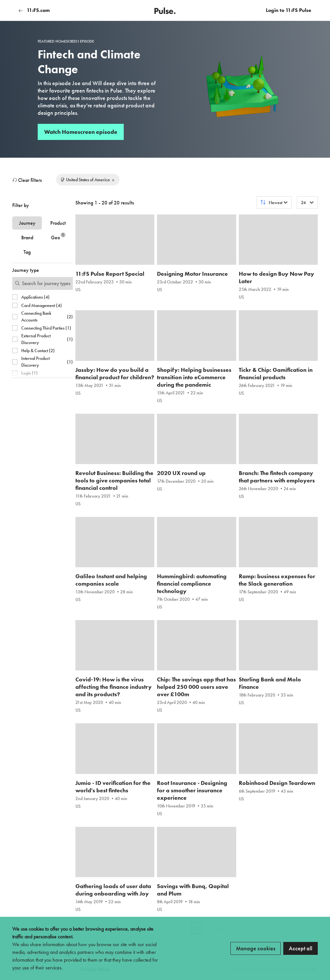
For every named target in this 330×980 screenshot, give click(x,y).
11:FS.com (34, 10)
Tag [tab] (27, 252)
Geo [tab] (58, 237)
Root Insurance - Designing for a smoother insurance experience (192, 790)
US (78, 290)
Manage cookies (256, 948)
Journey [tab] (27, 223)
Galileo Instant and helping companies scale (111, 580)
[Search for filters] (43, 283)
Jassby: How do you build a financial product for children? (115, 373)
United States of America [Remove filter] (88, 180)
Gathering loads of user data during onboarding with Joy (113, 890)
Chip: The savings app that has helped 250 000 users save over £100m (196, 687)
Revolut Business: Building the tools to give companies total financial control (114, 480)
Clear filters (27, 180)
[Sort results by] (274, 203)
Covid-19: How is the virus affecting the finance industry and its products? (114, 687)
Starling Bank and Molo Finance (270, 683)
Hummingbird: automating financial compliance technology (192, 584)
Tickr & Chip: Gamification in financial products (276, 373)
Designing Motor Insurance (192, 274)
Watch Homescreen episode (81, 132)
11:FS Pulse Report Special (110, 274)
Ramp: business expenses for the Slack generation (277, 580)
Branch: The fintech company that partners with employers (277, 477)
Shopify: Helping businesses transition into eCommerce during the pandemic (194, 377)
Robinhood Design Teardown (277, 783)
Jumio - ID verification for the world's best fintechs (113, 787)
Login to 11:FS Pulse (289, 10)
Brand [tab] (27, 238)
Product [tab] (58, 223)
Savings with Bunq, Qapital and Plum (193, 890)
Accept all (301, 948)
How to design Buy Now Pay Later (277, 277)
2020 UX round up (181, 473)
